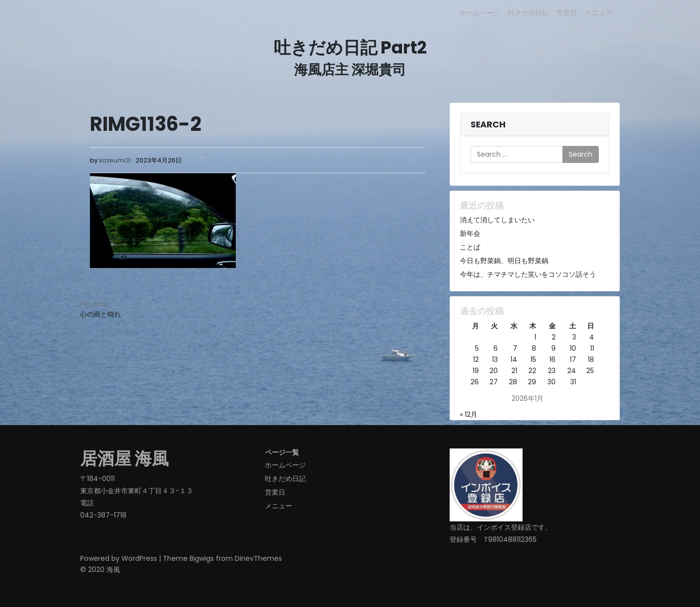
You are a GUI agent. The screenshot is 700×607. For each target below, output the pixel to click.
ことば (470, 247)
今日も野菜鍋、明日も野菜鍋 (504, 261)
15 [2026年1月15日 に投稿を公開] (533, 359)
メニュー (598, 13)
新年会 (470, 233)
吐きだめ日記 (528, 13)
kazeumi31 (115, 160)
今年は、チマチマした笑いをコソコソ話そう (528, 274)
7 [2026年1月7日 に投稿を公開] (515, 348)
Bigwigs (202, 558)
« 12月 (469, 414)
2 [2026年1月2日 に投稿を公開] (554, 337)
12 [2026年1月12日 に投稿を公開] (476, 359)
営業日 (567, 13)
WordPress (139, 558)
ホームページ (480, 13)
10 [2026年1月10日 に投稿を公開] (573, 348)
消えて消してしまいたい (497, 220)
